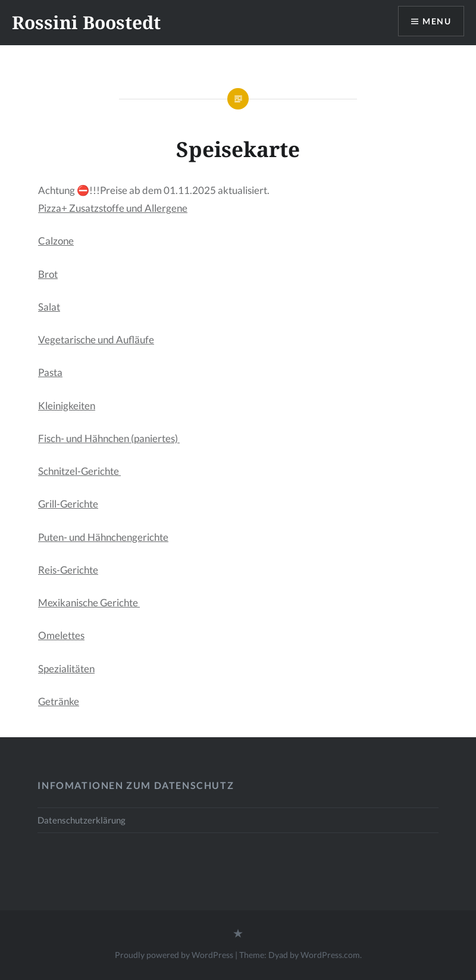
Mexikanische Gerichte (89, 602)
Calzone (56, 241)
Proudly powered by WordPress (174, 955)
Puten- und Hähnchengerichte (103, 537)
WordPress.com (330, 955)
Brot (48, 274)
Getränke (59, 701)
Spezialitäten (66, 669)
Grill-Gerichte (68, 504)
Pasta (50, 372)
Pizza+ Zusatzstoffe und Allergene (113, 208)
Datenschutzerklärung (82, 820)
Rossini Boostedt (86, 22)
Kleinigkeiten (67, 406)
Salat (49, 307)
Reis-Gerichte (68, 570)
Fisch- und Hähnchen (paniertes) (109, 438)
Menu (437, 21)
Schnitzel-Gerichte (79, 471)
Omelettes (61, 635)
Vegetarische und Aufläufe (96, 339)
